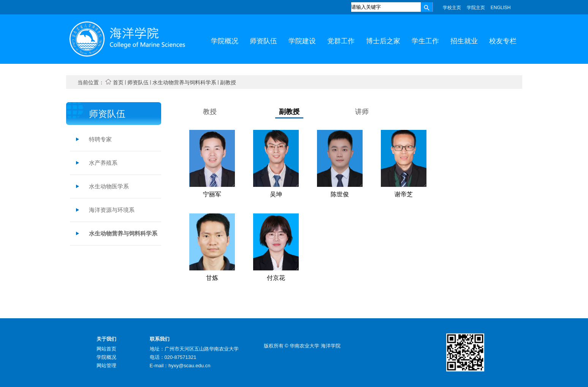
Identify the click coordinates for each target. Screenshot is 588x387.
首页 (118, 82)
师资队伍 (138, 82)
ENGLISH (501, 8)
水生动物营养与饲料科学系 (184, 82)
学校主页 (452, 8)
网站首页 (106, 349)
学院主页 (476, 8)
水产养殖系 (103, 163)
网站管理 (106, 366)
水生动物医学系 (109, 186)
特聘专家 (100, 139)
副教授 (228, 82)
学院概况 (106, 357)
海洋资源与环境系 (112, 210)
